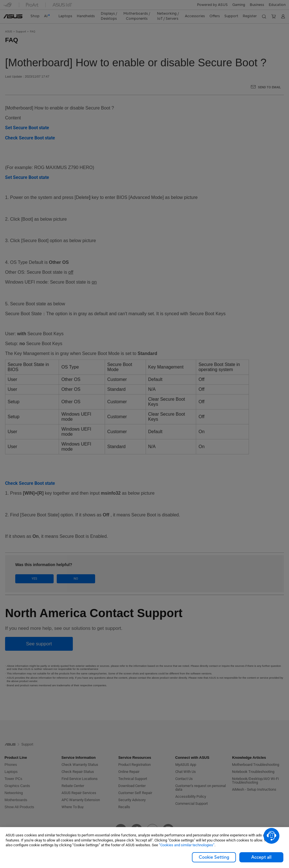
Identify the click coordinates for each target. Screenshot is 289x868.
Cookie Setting (214, 857)
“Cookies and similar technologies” (187, 845)
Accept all (261, 857)
